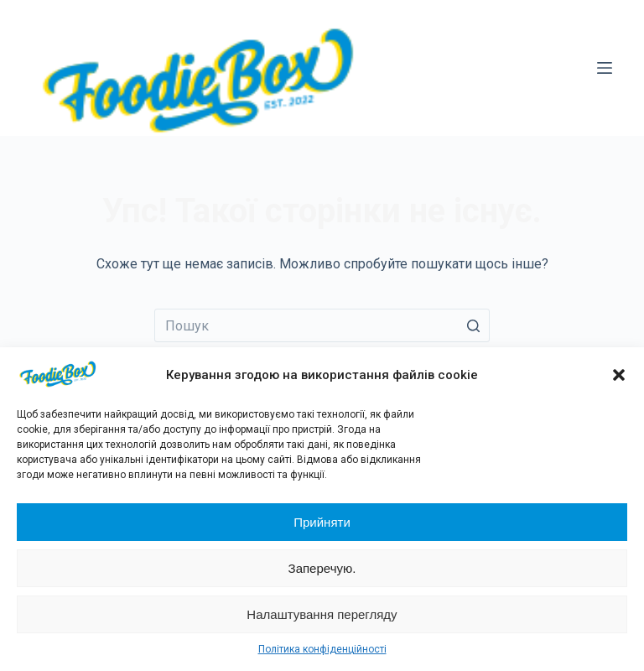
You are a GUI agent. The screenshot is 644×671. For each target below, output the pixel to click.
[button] (619, 375)
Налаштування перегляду (322, 614)
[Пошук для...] (322, 325)
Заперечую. (322, 568)
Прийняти (322, 522)
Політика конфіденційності (322, 649)
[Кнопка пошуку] (473, 325)
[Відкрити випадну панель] (605, 68)
